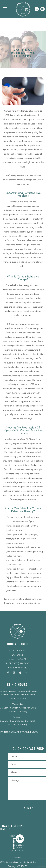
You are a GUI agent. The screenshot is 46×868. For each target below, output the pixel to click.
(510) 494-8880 (15, 663)
